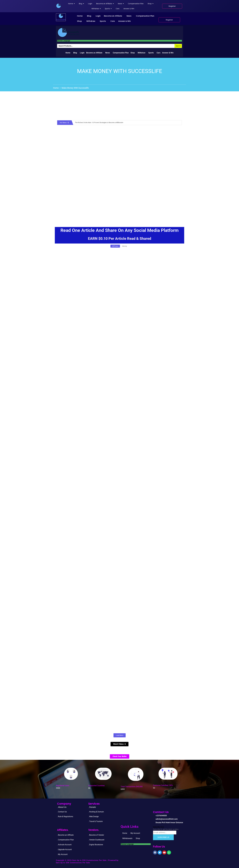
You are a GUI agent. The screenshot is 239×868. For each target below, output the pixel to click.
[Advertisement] (119, 203)
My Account (135, 833)
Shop (79, 21)
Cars (113, 21)
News (129, 16)
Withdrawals (127, 838)
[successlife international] (59, 6)
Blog (89, 16)
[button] (80, 16)
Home (80, 16)
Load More (120, 735)
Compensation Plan (145, 16)
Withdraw (91, 21)
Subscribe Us (163, 837)
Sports (103, 21)
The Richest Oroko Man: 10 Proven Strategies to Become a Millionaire (99, 123)
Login (98, 16)
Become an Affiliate (113, 16)
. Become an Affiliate (65, 835)
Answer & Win (124, 21)
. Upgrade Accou (64, 849)
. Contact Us (62, 812)
